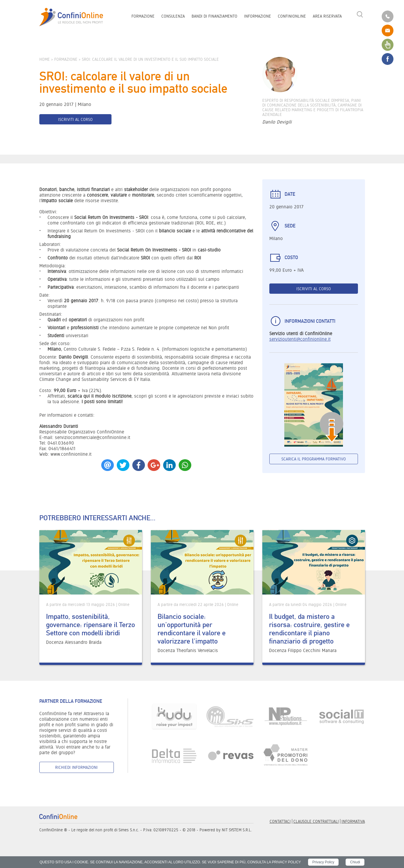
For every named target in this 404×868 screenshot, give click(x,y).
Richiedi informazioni (76, 767)
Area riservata (327, 16)
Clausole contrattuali (316, 821)
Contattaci (280, 821)
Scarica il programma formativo (314, 459)
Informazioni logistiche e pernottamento (204, 349)
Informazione (258, 16)
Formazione (143, 16)
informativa (353, 821)
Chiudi (355, 862)
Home (45, 59)
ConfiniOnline (292, 16)
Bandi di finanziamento (214, 16)
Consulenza (173, 16)
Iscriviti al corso (75, 119)
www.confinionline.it (71, 454)
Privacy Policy (323, 862)
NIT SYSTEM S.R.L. (237, 830)
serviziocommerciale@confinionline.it (93, 437)
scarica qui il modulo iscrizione (99, 396)
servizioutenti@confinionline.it (300, 339)
